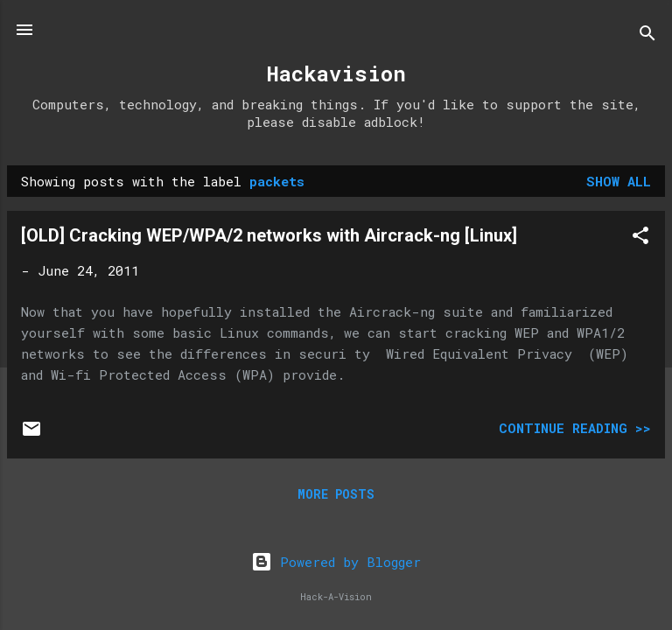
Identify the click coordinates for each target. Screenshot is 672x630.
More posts (336, 494)
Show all (619, 181)
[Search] (647, 35)
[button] (640, 238)
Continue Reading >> (575, 428)
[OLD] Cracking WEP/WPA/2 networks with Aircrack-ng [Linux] (269, 235)
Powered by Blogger (336, 562)
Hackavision (336, 73)
